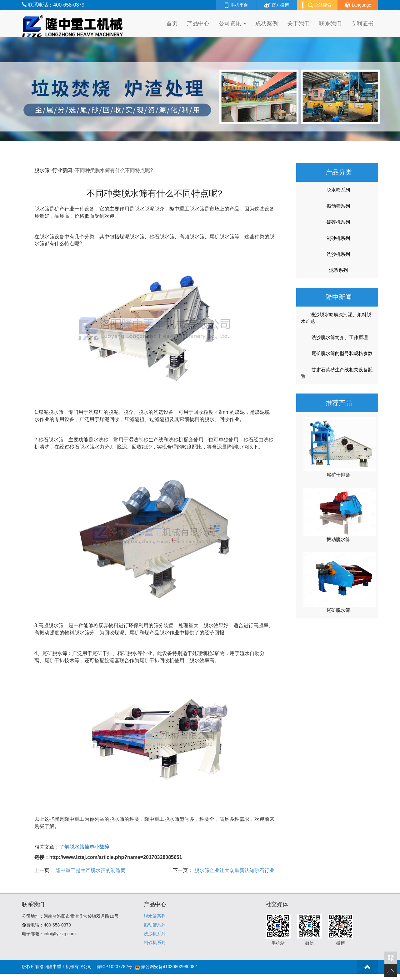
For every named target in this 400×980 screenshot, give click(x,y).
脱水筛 (42, 170)
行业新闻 (62, 170)
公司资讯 (232, 23)
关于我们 (298, 23)
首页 (172, 23)
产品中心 (198, 23)
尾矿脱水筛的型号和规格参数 (338, 353)
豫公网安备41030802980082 (169, 967)
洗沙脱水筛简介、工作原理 (336, 338)
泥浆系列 (338, 270)
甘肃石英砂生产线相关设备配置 (337, 373)
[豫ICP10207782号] (115, 967)
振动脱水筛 (338, 539)
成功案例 (267, 23)
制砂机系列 (338, 238)
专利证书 (362, 23)
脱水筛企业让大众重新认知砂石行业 (233, 870)
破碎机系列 (338, 222)
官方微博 (277, 5)
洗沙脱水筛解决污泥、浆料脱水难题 (336, 318)
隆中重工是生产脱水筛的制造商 (90, 870)
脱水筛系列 (338, 190)
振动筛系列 (338, 206)
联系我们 (330, 23)
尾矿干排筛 (338, 475)
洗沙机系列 (338, 254)
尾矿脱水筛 (338, 610)
